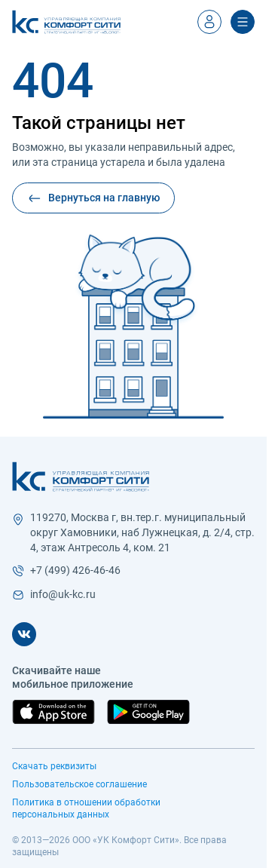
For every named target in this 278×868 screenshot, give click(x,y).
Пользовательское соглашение (79, 784)
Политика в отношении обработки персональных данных (86, 808)
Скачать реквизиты (54, 766)
